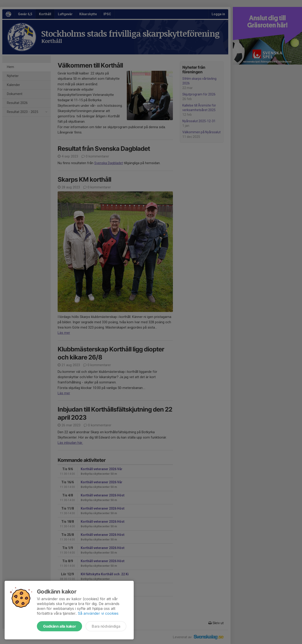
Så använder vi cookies (98, 613)
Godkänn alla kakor (59, 626)
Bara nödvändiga (106, 626)
